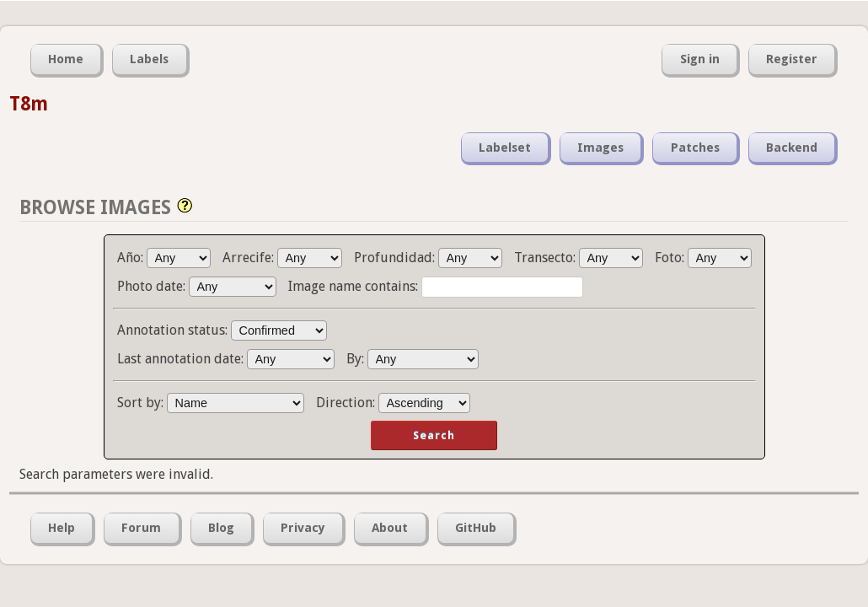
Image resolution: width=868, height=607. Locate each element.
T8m (29, 104)
